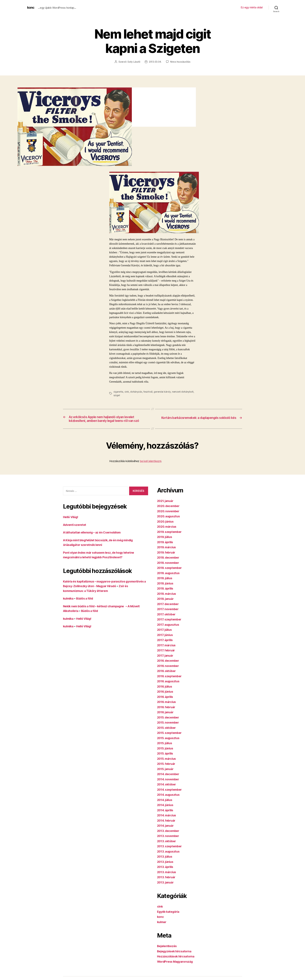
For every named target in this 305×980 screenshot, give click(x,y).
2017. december (169, 609)
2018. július (166, 584)
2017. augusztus (169, 630)
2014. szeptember (171, 795)
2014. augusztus (169, 800)
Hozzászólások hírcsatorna (177, 962)
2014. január (166, 831)
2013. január (166, 888)
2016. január (166, 718)
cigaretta (118, 392)
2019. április (166, 547)
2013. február (167, 883)
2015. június (166, 754)
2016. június (166, 697)
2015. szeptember (171, 738)
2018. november (169, 568)
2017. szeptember (170, 625)
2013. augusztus (169, 857)
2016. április (166, 702)
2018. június (166, 589)
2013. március (168, 877)
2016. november (169, 671)
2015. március (168, 764)
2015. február (167, 769)
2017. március (167, 651)
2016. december (169, 666)
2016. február (167, 712)
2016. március (168, 707)
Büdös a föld (87, 604)
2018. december (169, 563)
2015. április (166, 759)
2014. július (166, 805)
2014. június (166, 810)
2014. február (167, 826)
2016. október (167, 676)
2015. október (167, 733)
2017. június (166, 640)
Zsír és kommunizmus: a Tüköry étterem (93, 596)
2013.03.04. (155, 62)
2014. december (169, 780)
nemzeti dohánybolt (183, 392)
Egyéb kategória (169, 917)
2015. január (166, 774)
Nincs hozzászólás (181, 62)
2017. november (169, 615)
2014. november (169, 785)
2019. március (168, 553)
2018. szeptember (171, 573)
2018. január (166, 604)
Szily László (134, 62)
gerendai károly (163, 392)
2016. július (166, 692)
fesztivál (148, 392)
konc (31, 7)
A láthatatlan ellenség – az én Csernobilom (95, 538)
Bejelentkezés (168, 952)
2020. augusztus (170, 522)
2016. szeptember (171, 682)
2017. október (167, 620)
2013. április (166, 872)
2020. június (166, 527)
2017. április (166, 645)
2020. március (168, 532)
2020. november (169, 517)
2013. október (167, 846)
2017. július (165, 635)
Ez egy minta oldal (252, 7)
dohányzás (136, 392)
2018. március (168, 599)
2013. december (169, 836)
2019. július (166, 542)
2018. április (166, 594)
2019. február (167, 558)
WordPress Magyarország (177, 967)
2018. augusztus (169, 578)
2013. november (169, 841)
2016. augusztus (169, 687)
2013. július (166, 862)
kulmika (69, 604)
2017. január (166, 661)
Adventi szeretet (75, 530)
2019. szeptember (171, 537)
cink (127, 392)
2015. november (169, 728)
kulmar (162, 927)
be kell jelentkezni (151, 467)
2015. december (169, 723)
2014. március (168, 821)
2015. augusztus (169, 743)
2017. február (167, 656)
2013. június (166, 867)
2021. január (166, 506)
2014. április (166, 816)
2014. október (168, 790)
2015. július (166, 749)
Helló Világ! (72, 523)
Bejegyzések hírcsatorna (176, 957)
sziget (117, 395)
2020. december (169, 511)
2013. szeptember (171, 852)
